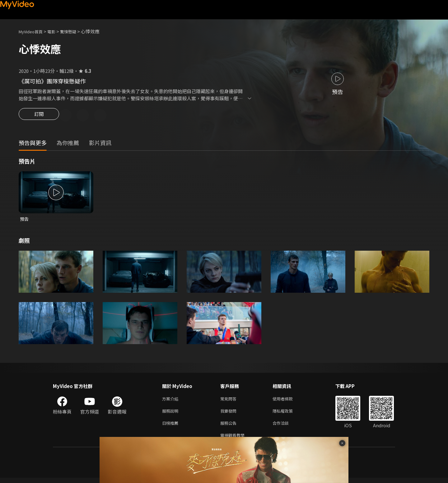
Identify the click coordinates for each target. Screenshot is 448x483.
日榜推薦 (171, 427)
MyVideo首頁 (33, 31)
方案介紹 (171, 401)
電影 (56, 31)
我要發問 (230, 414)
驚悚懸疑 (75, 31)
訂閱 (39, 116)
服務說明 (171, 414)
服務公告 (230, 427)
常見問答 (230, 401)
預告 (25, 220)
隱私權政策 (288, 414)
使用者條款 (288, 401)
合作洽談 (286, 427)
